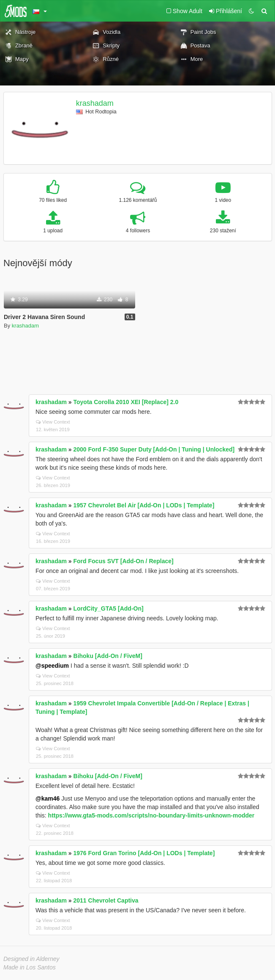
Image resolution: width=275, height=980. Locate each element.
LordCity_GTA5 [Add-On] (109, 608)
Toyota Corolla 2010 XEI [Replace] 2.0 (126, 402)
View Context (53, 422)
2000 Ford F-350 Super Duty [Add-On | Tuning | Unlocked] (154, 449)
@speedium (52, 666)
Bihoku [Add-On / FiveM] (108, 656)
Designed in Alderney (31, 959)
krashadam (95, 103)
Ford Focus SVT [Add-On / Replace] (124, 561)
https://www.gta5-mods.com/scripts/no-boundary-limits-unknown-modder (151, 815)
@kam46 (48, 798)
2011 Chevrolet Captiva (106, 900)
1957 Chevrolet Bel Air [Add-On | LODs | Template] (144, 505)
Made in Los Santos (30, 967)
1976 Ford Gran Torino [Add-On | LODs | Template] (144, 853)
